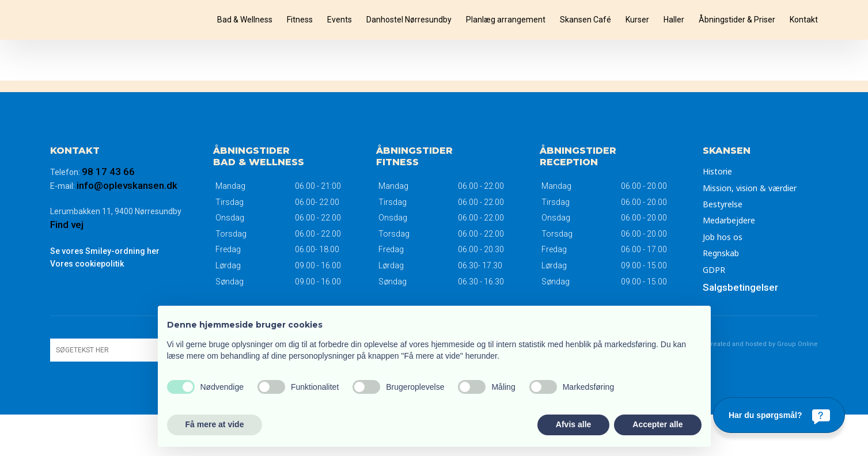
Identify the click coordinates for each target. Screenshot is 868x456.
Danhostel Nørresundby (409, 20)
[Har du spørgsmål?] (779, 415)
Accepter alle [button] (657, 424)
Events (340, 20)
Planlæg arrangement (506, 20)
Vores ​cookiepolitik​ (87, 264)
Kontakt (804, 20)
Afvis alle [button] (573, 424)
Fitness (300, 20)
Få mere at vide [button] (215, 424)
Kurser (637, 20)
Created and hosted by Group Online (762, 344)
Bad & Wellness (245, 20)
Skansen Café (585, 20)
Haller (674, 20)
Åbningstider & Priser (737, 20)
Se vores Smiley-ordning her (105, 251)
